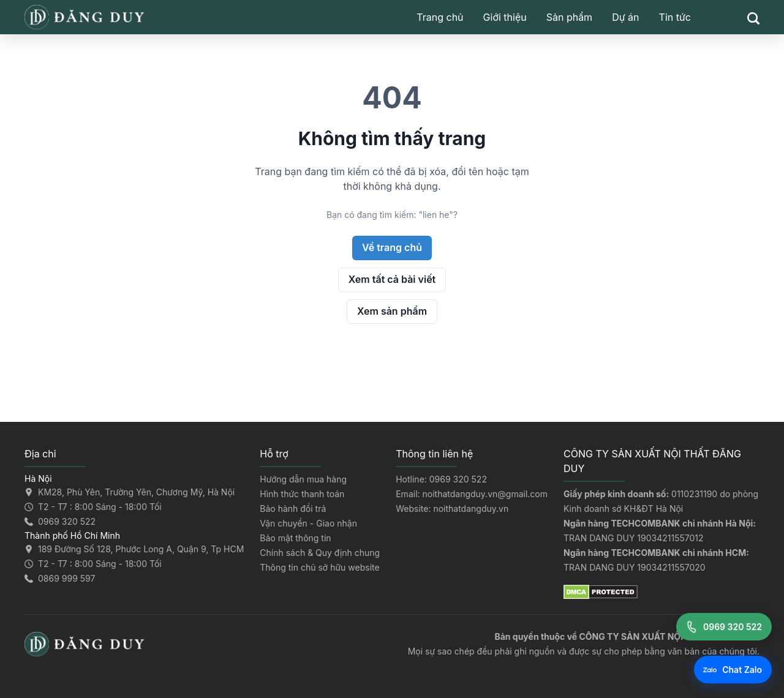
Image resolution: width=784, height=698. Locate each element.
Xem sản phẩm (392, 311)
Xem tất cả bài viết (392, 279)
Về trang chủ (392, 247)
